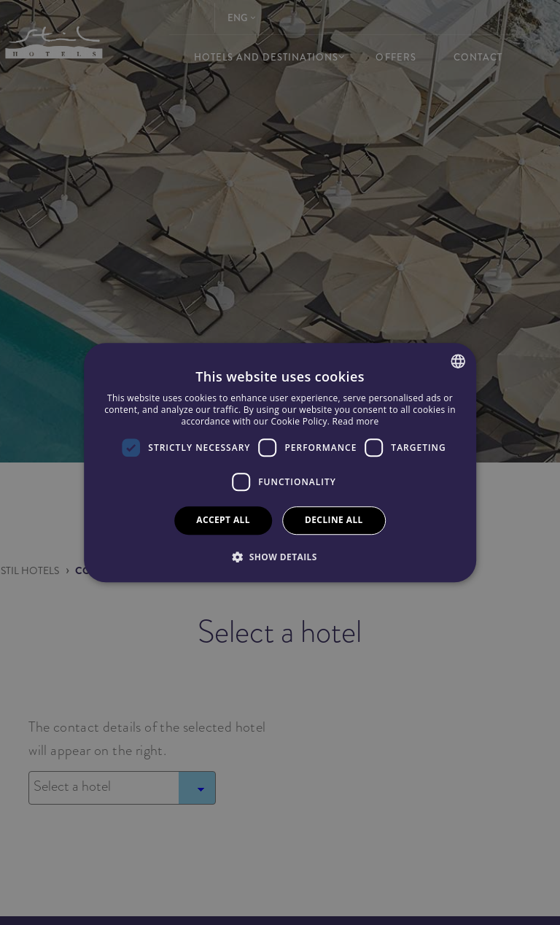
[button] (280, 557)
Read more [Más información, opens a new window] (356, 421)
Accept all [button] (223, 520)
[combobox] (458, 361)
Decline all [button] (334, 520)
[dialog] (280, 462)
